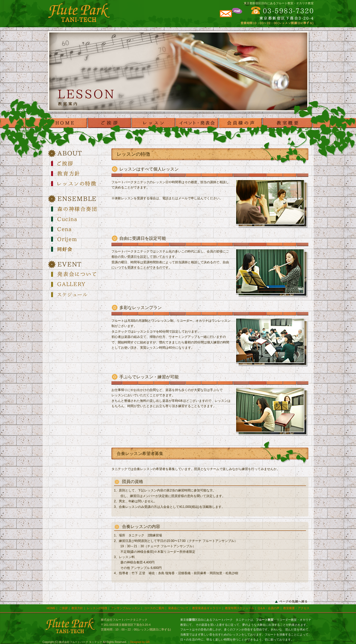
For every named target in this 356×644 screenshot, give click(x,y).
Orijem (77, 239)
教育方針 (77, 173)
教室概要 (288, 123)
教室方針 (77, 608)
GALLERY (77, 284)
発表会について (77, 274)
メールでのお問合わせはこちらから (231, 14)
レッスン (153, 123)
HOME (66, 123)
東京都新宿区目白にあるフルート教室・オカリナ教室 (279, 3)
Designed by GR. (140, 642)
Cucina (77, 219)
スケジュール (77, 295)
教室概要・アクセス (296, 608)
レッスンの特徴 (77, 183)
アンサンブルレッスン (125, 608)
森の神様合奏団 (77, 209)
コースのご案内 (154, 608)
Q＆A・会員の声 (269, 608)
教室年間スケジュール (240, 608)
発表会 (197, 123)
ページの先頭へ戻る (291, 601)
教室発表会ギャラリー (207, 608)
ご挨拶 (109, 123)
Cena (77, 229)
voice (240, 123)
